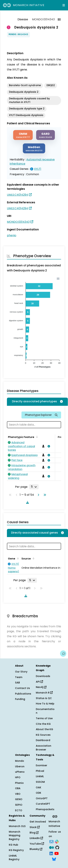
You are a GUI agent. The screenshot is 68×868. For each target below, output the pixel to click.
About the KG (44, 729)
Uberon (20, 766)
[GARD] (46, 135)
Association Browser (44, 748)
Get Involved (38, 822)
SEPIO (19, 805)
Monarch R (44, 693)
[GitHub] (57, 847)
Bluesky (36, 849)
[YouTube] (56, 853)
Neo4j (41, 687)
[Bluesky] (54, 859)
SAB (17, 683)
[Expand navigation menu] (64, 5)
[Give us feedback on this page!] (63, 654)
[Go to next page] (38, 495)
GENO (19, 799)
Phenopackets (45, 809)
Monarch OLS (17, 826)
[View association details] (48, 446)
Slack (35, 827)
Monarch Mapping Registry (15, 835)
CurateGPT (43, 804)
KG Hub (13, 845)
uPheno (20, 772)
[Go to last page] (44, 495)
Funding (20, 699)
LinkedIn (36, 838)
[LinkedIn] (51, 853)
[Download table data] (27, 502)
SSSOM (40, 782)
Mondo (20, 761)
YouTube (37, 844)
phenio (12, 235)
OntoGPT (42, 798)
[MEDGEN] (34, 148)
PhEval (40, 771)
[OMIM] (23, 135)
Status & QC (44, 698)
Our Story (21, 672)
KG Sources (43, 735)
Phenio (19, 783)
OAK (38, 787)
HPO (18, 777)
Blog (34, 833)
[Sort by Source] (33, 558)
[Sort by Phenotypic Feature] (36, 437)
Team (19, 677)
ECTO (19, 810)
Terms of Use (44, 718)
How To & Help (45, 704)
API (39, 682)
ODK (38, 793)
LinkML (40, 776)
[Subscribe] (51, 841)
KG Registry (16, 850)
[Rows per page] (34, 487)
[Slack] (57, 841)
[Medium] (52, 847)
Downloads (43, 676)
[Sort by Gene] (17, 558)
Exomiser (42, 765)
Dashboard (43, 740)
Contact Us (22, 688)
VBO (18, 794)
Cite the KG (43, 724)
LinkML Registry (14, 858)
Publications (23, 694)
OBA (18, 788)
